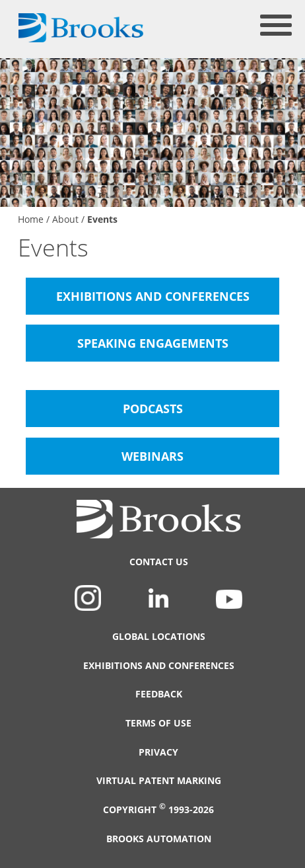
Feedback (159, 694)
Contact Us (159, 562)
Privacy (158, 752)
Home (31, 219)
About (65, 219)
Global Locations (159, 636)
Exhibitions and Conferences (159, 665)
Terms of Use (158, 723)
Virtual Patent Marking (159, 780)
